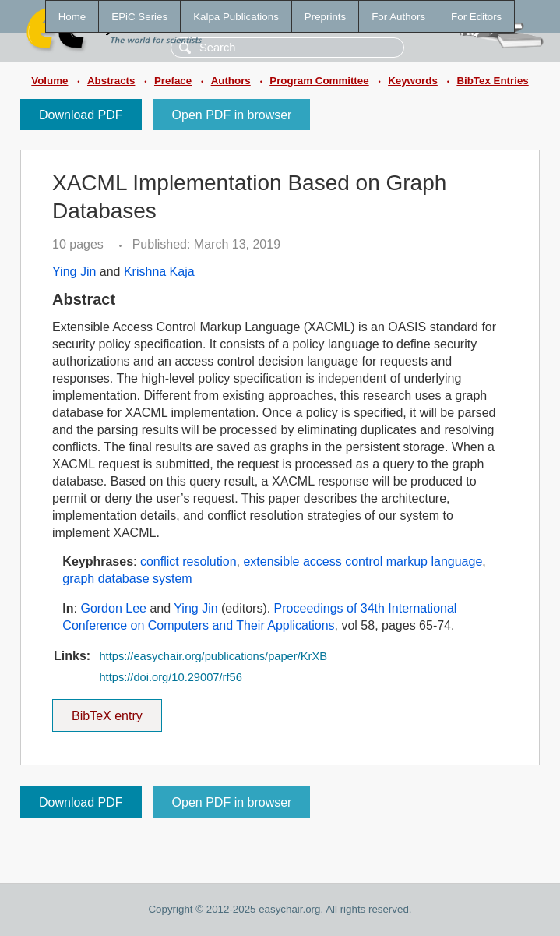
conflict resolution (188, 562)
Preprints (325, 17)
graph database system (127, 579)
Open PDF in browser (232, 115)
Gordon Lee (113, 608)
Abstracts (111, 81)
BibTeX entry (107, 711)
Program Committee (319, 81)
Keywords (413, 81)
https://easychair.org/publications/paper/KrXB (213, 656)
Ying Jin (74, 272)
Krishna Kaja (159, 272)
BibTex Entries (492, 81)
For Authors (398, 17)
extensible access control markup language (363, 562)
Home (72, 17)
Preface (173, 81)
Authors (231, 81)
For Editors (476, 17)
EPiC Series (139, 17)
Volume (49, 81)
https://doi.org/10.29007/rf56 (170, 677)
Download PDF (81, 115)
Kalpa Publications (236, 17)
